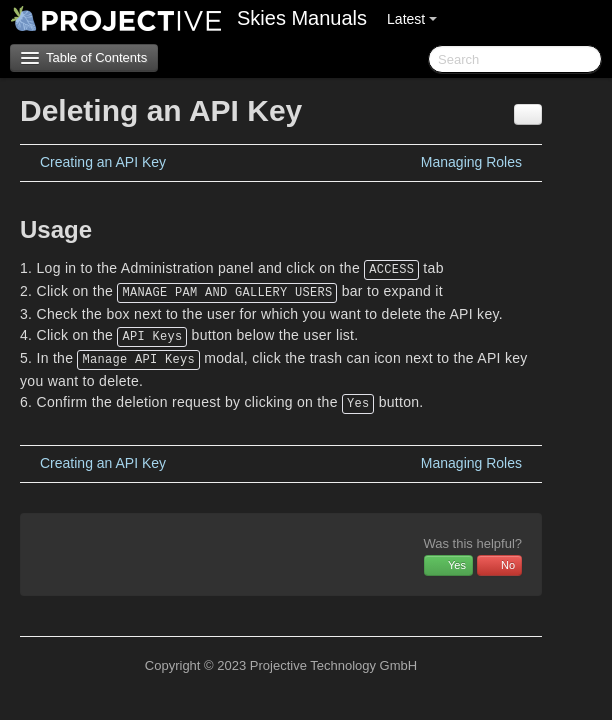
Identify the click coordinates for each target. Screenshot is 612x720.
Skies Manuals (302, 18)
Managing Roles (471, 162)
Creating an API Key (103, 162)
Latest (412, 19)
